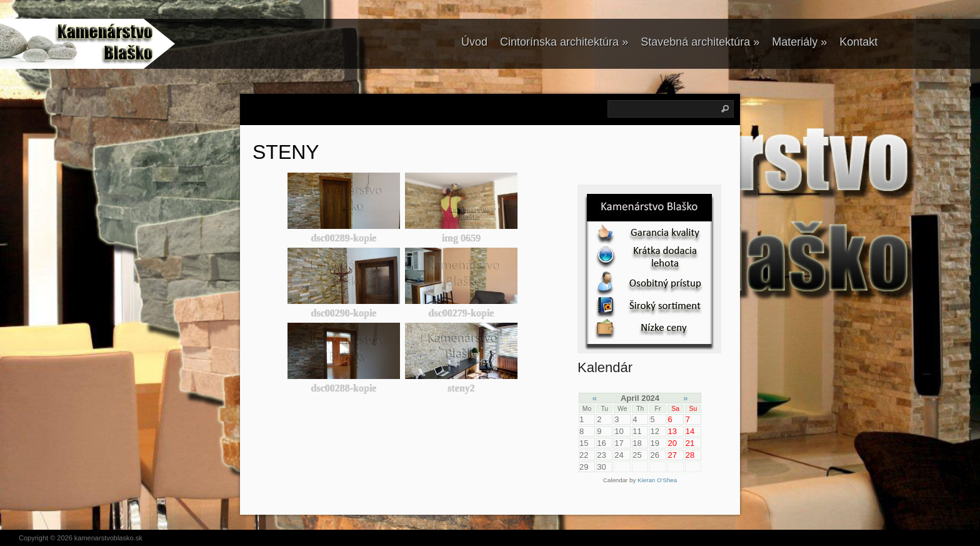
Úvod (474, 42)
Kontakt (858, 42)
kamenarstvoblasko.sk (108, 538)
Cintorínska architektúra (564, 42)
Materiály (799, 42)
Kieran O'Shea (657, 480)
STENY (286, 152)
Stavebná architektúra (700, 42)
